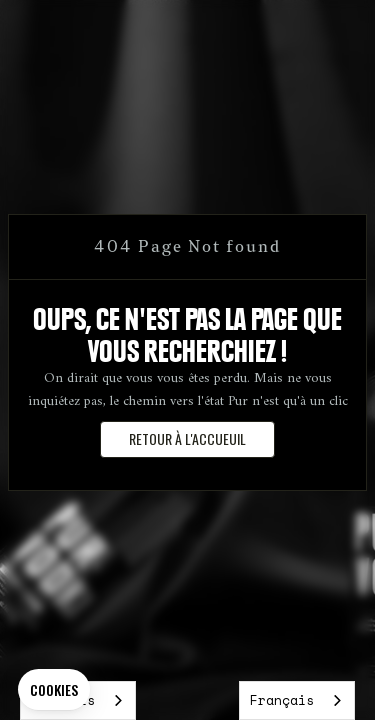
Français (282, 700)
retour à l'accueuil (187, 438)
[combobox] (297, 700)
